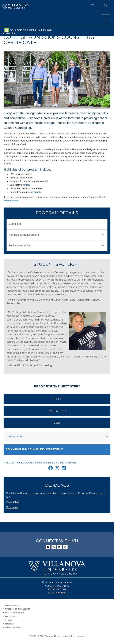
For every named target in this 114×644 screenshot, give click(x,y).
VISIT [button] (57, 423)
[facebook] (48, 547)
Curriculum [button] (56, 224)
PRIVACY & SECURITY (13, 605)
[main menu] (92, 6)
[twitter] (54, 547)
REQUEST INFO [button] (57, 411)
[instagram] (65, 547)
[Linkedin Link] (64, 469)
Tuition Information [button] (56, 246)
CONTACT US (59, 589)
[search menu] (106, 6)
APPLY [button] (57, 399)
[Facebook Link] (51, 469)
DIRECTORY (10, 624)
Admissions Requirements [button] (56, 235)
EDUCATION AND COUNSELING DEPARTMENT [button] (34, 449)
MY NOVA (9, 620)
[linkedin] (60, 547)
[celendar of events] (106, 19)
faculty (38, 192)
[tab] (57, 224)
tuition (26, 185)
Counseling (13, 502)
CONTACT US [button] (14, 437)
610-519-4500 (59, 593)
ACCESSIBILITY (11, 616)
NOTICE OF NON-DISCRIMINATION (18, 609)
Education (12, 507)
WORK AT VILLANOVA (13, 628)
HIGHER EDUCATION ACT (15, 613)
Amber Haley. (11, 201)
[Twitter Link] (57, 469)
